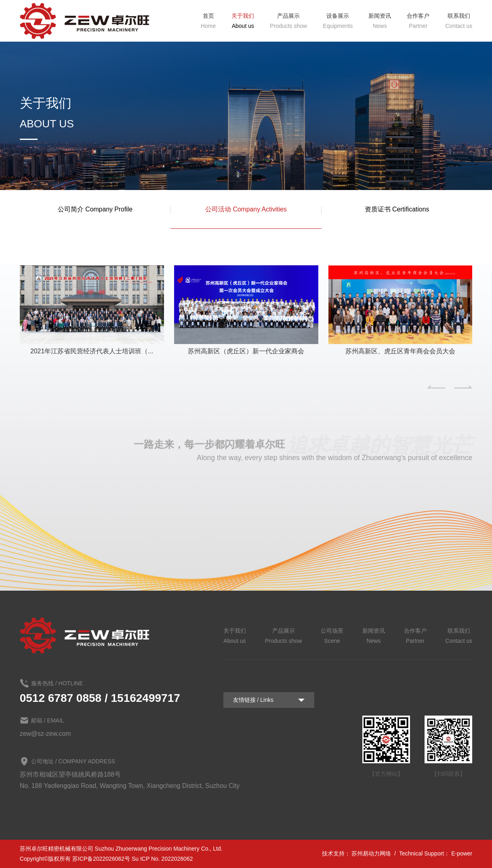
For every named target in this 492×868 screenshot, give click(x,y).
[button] (436, 387)
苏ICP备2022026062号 (101, 859)
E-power (462, 853)
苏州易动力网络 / (374, 853)
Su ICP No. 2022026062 (162, 859)
